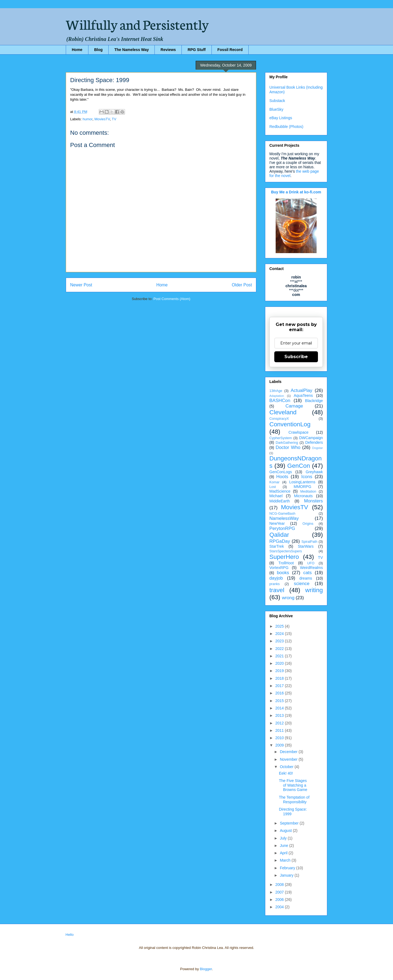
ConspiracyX (279, 419)
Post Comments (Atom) (172, 299)
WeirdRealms (311, 568)
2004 (280, 907)
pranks (275, 584)
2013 (280, 715)
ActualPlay (301, 390)
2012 (280, 723)
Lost (273, 487)
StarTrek (277, 546)
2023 (280, 641)
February (288, 868)
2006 (280, 900)
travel (277, 590)
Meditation (308, 492)
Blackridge (314, 401)
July (284, 838)
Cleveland (283, 412)
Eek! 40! (286, 773)
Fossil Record (230, 50)
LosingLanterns (302, 482)
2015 (280, 701)
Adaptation (277, 396)
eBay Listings (281, 118)
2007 (280, 892)
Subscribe (296, 357)
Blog (98, 50)
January (287, 875)
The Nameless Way (132, 50)
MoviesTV (102, 119)
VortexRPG (279, 568)
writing (314, 590)
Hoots (282, 477)
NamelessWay (284, 518)
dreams (306, 578)
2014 (280, 708)
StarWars (306, 546)
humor (88, 119)
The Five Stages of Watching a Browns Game (293, 785)
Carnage (294, 406)
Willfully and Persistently (137, 24)
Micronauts (303, 496)
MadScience (280, 491)
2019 (280, 671)
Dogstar (318, 448)
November (289, 759)
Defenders (314, 442)
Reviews (168, 50)
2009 (280, 745)
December (289, 752)
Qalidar (279, 535)
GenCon (299, 466)
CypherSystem (281, 438)
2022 (280, 649)
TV (114, 119)
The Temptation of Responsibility (294, 800)
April (284, 853)
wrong (288, 598)
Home (77, 50)
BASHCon (280, 401)
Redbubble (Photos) (286, 127)
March (286, 860)
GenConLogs (281, 472)
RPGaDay (280, 541)
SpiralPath (309, 542)
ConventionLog (290, 424)
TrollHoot (286, 563)
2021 (280, 656)
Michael (276, 496)
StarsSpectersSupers (286, 551)
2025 (280, 626)
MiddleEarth (280, 501)
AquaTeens (303, 395)
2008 (280, 885)
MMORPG (303, 487)
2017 (280, 686)
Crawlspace (298, 432)
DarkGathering (287, 443)
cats (307, 573)
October (287, 767)
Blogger (206, 969)
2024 (280, 634)
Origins (308, 524)
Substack (277, 101)
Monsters (313, 501)
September (290, 823)
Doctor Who (288, 447)
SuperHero (284, 557)
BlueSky (276, 109)
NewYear (277, 523)
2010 (280, 738)
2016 (280, 693)
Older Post (242, 285)
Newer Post (81, 285)
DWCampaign (311, 438)
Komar (274, 482)
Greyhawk (314, 472)
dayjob (276, 578)
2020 (280, 663)
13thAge (276, 391)
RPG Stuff (196, 50)
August (286, 831)
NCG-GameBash (282, 514)
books (283, 573)
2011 (280, 730)
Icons (307, 477)
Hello (70, 935)
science (302, 584)
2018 (280, 678)
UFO (311, 563)
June (284, 846)
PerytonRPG (282, 528)
